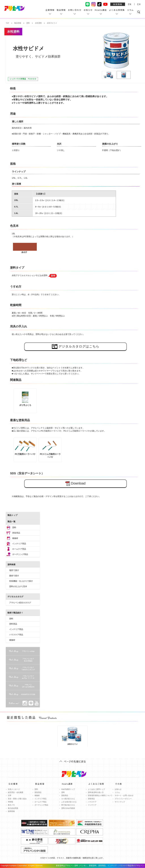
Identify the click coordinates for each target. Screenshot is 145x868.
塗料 (14, 527)
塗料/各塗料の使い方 (96, 792)
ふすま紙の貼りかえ (69, 802)
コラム (130, 10)
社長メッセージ (14, 789)
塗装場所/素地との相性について (100, 795)
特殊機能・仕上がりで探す (21, 581)
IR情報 (10, 802)
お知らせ (88, 10)
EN (130, 4)
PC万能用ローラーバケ (25, 447)
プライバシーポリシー (123, 799)
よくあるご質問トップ (96, 789)
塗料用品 (13, 624)
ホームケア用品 (19, 549)
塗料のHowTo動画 (68, 808)
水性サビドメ (72, 736)
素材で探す (14, 576)
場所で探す (14, 570)
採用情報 (118, 4)
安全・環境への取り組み (17, 799)
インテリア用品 (19, 544)
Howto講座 (101, 10)
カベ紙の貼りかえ (68, 799)
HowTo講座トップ (68, 789)
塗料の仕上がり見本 (18, 586)
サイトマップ (120, 802)
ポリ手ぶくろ (25, 398)
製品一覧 (11, 522)
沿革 (10, 795)
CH (139, 4)
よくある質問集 (117, 10)
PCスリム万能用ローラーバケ (50, 449)
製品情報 (61, 10)
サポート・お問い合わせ (124, 795)
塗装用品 (16, 533)
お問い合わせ (75, 10)
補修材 (15, 538)
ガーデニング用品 (20, 554)
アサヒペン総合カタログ (20, 603)
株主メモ (11, 805)
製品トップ (12, 515)
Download (75, 484)
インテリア (92, 805)
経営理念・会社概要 (16, 792)
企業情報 (50, 10)
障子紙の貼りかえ (68, 805)
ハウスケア (92, 802)
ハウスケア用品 (16, 635)
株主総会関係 (13, 808)
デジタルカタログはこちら (76, 347)
